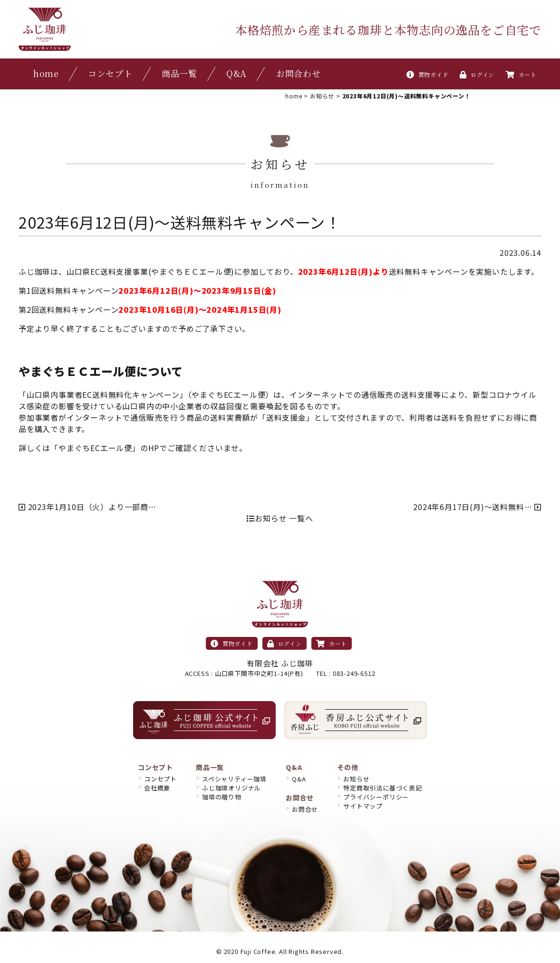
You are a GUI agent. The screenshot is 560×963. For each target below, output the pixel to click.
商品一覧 (179, 73)
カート (521, 74)
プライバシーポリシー (376, 797)
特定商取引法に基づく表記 (383, 788)
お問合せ (305, 809)
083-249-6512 (354, 673)
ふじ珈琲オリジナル (232, 788)
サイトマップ (363, 806)
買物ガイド (428, 74)
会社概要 (157, 788)
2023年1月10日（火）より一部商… (87, 507)
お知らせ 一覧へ (280, 518)
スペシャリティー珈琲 (234, 779)
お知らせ (356, 779)
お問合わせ (299, 73)
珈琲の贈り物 (222, 797)
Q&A (237, 73)
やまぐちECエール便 (95, 448)
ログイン (477, 74)
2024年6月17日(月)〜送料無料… (477, 507)
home (46, 73)
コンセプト (110, 73)
